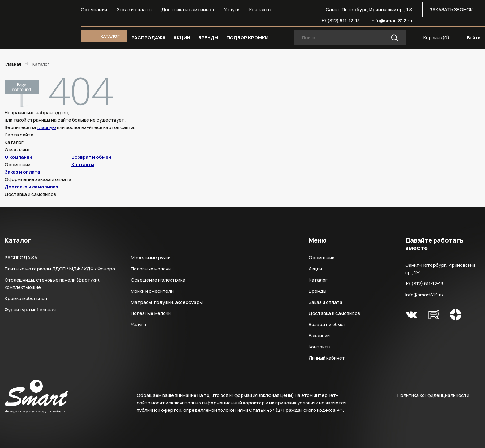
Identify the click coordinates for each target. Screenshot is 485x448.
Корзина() (436, 38)
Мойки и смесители (152, 291)
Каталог (318, 280)
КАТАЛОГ (110, 36)
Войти (474, 38)
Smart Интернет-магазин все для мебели (36, 21)
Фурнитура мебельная (30, 310)
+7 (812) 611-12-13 (341, 21)
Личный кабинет (327, 358)
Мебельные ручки (151, 258)
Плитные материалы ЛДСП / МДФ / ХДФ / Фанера (60, 269)
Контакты (260, 9)
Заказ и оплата (134, 9)
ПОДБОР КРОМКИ (247, 38)
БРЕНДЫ (208, 38)
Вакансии (319, 336)
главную (46, 127)
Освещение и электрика (158, 280)
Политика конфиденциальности (433, 395)
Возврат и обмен (91, 157)
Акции (315, 269)
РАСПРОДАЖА (148, 38)
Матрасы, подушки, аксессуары (167, 302)
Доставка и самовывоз (188, 9)
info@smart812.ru (391, 21)
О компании (94, 9)
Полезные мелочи (151, 269)
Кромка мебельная (26, 298)
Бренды (318, 291)
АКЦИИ (182, 38)
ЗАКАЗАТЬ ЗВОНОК (451, 9)
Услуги (232, 9)
